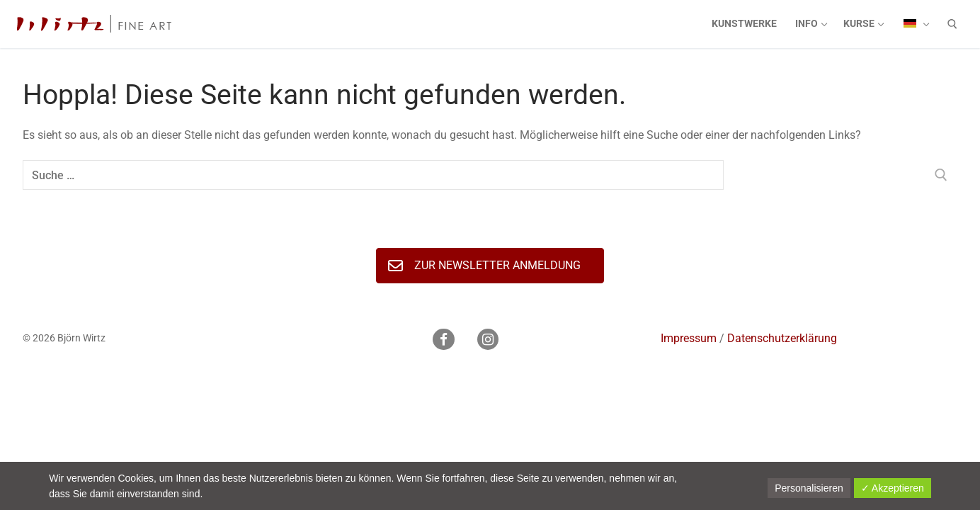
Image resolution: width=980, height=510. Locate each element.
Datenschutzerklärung (782, 338)
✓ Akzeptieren (893, 488)
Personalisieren (809, 488)
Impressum (689, 338)
